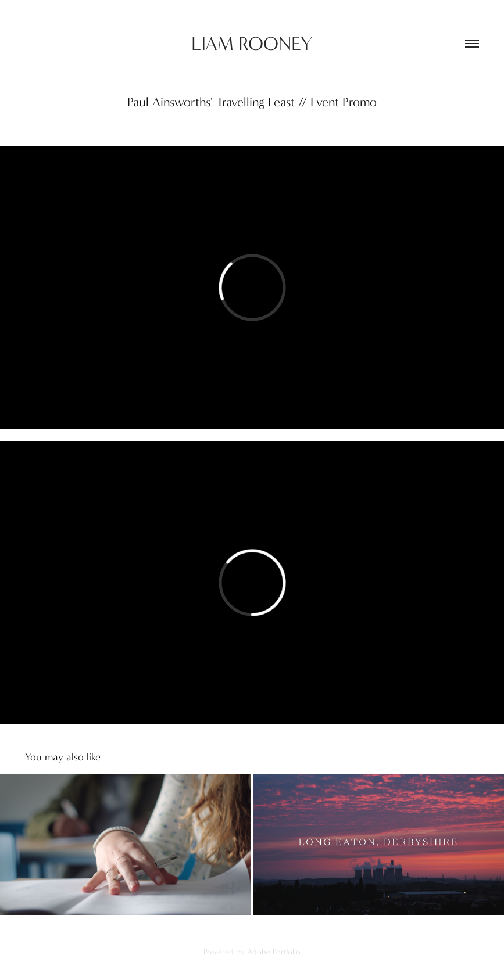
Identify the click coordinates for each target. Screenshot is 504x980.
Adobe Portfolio (274, 952)
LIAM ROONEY (252, 44)
